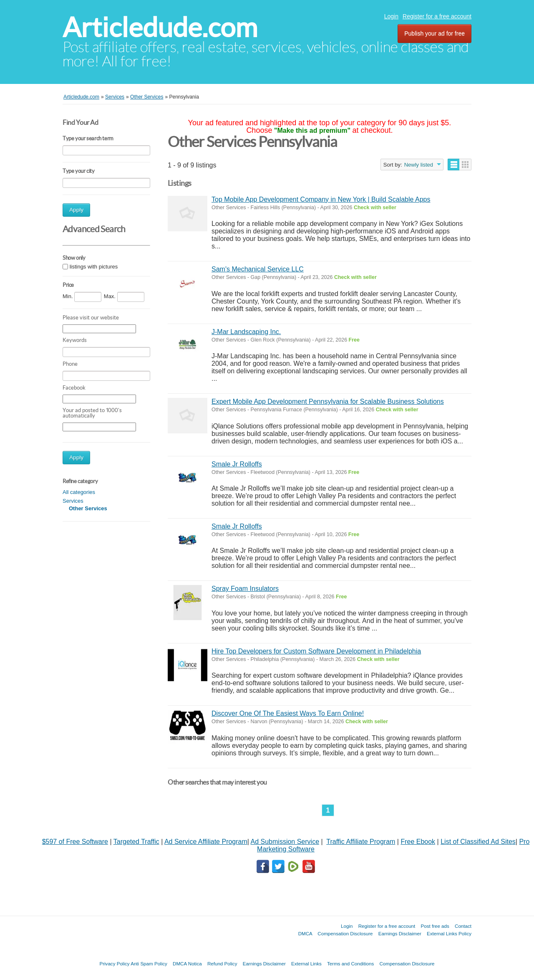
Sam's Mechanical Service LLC (258, 269)
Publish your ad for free (435, 33)
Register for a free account (437, 16)
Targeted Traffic (136, 842)
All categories (79, 492)
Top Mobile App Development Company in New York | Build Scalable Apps (321, 199)
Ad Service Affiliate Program (206, 842)
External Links (306, 964)
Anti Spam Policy (149, 964)
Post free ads (435, 926)
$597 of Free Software (75, 842)
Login (391, 16)
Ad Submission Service (285, 842)
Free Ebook (418, 842)
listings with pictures (94, 267)
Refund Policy (222, 964)
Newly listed (419, 165)
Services (73, 501)
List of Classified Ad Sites (478, 842)
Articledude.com (160, 27)
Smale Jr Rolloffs (237, 464)
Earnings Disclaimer (400, 933)
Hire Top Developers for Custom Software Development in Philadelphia (316, 651)
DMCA (305, 933)
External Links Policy (449, 933)
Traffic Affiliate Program (361, 842)
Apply (76, 210)
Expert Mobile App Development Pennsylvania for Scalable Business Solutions (328, 401)
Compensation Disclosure (345, 933)
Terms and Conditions (350, 964)
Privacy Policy (114, 964)
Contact (463, 926)
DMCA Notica (187, 964)
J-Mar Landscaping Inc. (246, 332)
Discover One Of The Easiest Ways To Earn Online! (288, 713)
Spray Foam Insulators (245, 589)
